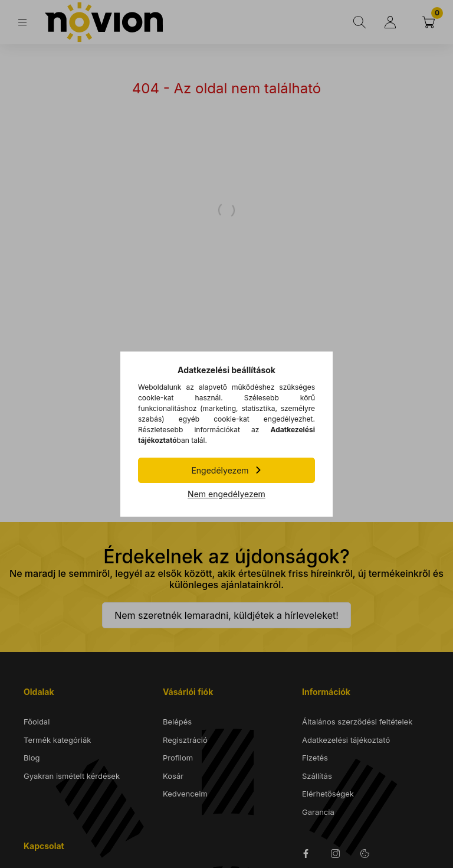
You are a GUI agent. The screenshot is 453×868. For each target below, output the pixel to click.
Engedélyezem (220, 470)
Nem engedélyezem (226, 494)
